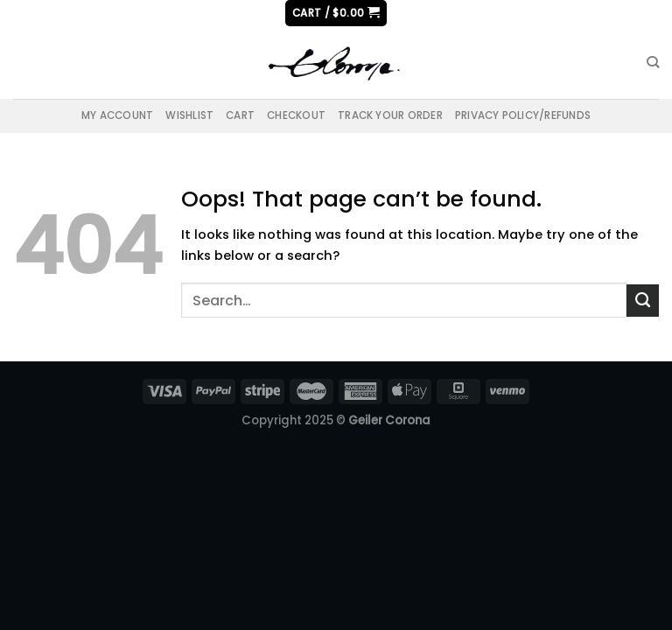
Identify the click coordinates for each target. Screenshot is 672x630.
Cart (240, 115)
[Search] (653, 63)
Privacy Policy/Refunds (523, 115)
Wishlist (189, 115)
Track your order (390, 115)
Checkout (296, 115)
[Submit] (643, 300)
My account (117, 115)
